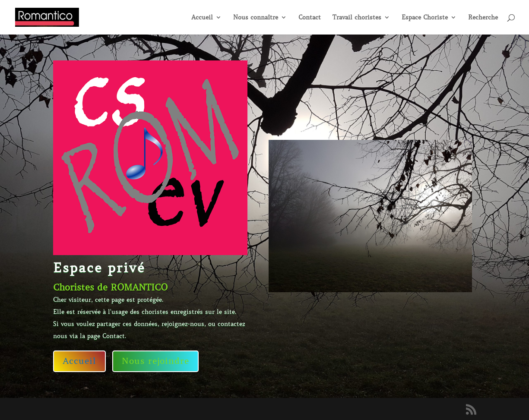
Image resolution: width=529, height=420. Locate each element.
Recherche (483, 18)
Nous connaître (256, 18)
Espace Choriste (425, 18)
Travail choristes (357, 18)
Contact (310, 18)
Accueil (202, 18)
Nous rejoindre (155, 361)
